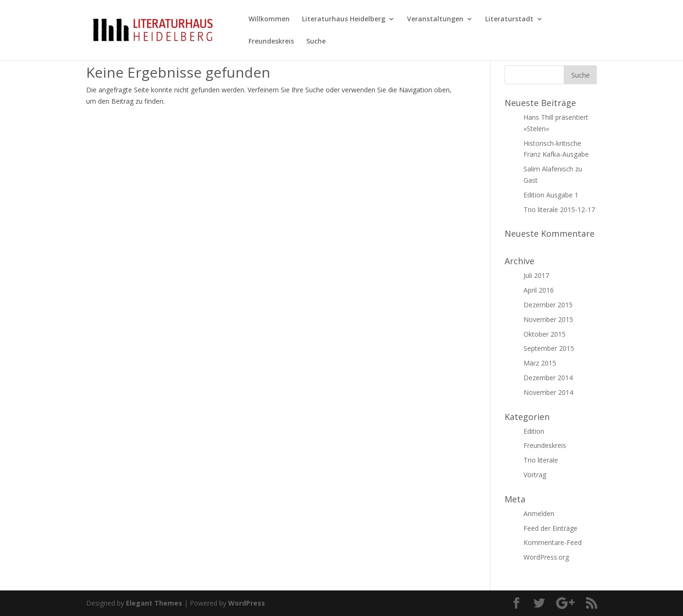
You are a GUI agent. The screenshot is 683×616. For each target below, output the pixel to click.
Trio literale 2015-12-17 (559, 210)
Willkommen (269, 19)
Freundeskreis (271, 42)
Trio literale (541, 460)
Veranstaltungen (435, 19)
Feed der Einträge (550, 528)
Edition (534, 431)
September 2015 (549, 348)
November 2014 (548, 392)
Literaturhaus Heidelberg (344, 19)
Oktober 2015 (545, 334)
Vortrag (535, 475)
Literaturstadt (509, 19)
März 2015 (540, 363)
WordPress (247, 603)
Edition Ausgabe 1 (551, 195)
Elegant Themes (154, 603)
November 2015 (548, 319)
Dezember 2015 (548, 305)
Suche (316, 42)
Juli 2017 (536, 275)
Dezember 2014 (548, 378)
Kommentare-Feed (553, 542)
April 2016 (539, 290)
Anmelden (539, 513)
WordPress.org (546, 557)
